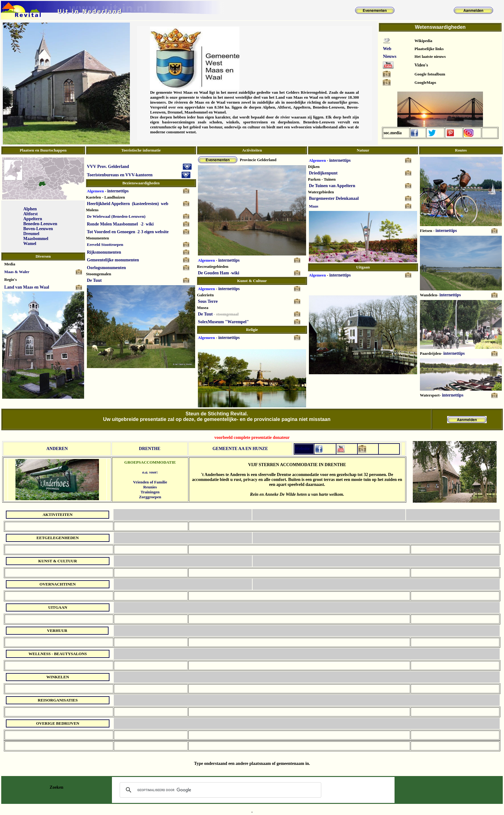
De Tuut (94, 280)
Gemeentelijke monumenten (113, 260)
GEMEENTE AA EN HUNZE (240, 449)
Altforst (30, 214)
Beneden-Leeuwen (40, 224)
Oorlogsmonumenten (106, 268)
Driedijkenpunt (323, 173)
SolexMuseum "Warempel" (223, 322)
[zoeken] (220, 790)
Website (302, 449)
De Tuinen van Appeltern (332, 186)
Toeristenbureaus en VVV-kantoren (120, 175)
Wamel (30, 244)
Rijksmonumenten (104, 252)
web (164, 204)
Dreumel (31, 234)
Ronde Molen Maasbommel (112, 224)
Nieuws (390, 56)
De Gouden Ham (213, 273)
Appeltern (33, 219)
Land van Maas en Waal (27, 287)
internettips (118, 191)
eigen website (156, 232)
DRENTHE (149, 449)
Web (387, 49)
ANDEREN (57, 449)
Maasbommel (36, 239)
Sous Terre (208, 301)
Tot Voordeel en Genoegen (111, 232)
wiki (150, 224)
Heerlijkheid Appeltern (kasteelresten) (123, 204)
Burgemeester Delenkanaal (334, 198)
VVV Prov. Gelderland (108, 167)
